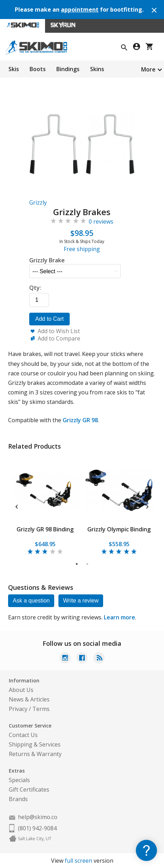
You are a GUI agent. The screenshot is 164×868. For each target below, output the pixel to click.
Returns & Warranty (35, 754)
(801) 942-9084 (37, 828)
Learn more (119, 617)
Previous (17, 505)
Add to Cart (49, 319)
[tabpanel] (45, 505)
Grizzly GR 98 (80, 420)
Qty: (35, 288)
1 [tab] (77, 564)
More (148, 69)
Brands (18, 799)
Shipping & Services (35, 744)
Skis (14, 69)
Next (147, 505)
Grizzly (38, 202)
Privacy (18, 709)
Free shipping (82, 249)
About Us (21, 690)
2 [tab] (87, 564)
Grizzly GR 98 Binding (45, 529)
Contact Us (23, 735)
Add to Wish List (59, 331)
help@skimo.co (38, 817)
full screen (78, 861)
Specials (19, 780)
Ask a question (31, 601)
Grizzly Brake (47, 260)
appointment (80, 10)
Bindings (68, 69)
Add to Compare (59, 338)
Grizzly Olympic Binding (119, 529)
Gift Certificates (29, 789)
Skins (97, 69)
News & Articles (29, 699)
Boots (38, 69)
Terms (41, 709)
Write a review (81, 601)
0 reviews (101, 221)
